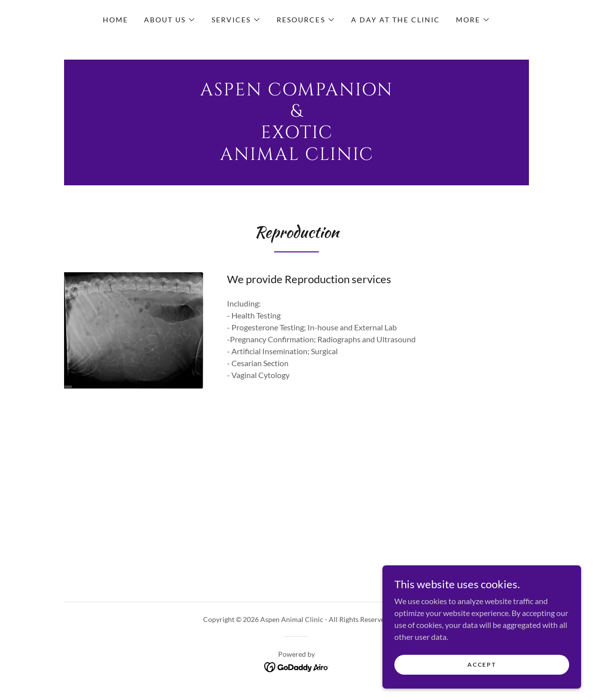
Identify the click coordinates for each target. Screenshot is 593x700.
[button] (170, 20)
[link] (296, 157)
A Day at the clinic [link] (396, 20)
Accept (482, 664)
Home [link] (115, 20)
